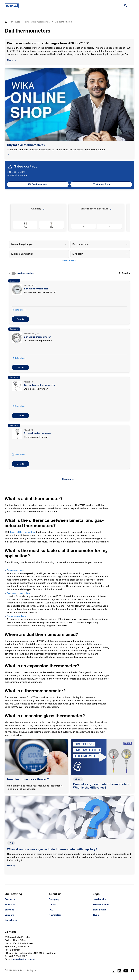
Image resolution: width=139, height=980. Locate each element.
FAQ (11, 843)
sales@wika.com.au (18, 175)
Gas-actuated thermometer (39, 385)
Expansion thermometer (38, 433)
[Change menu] (132, 6)
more (12, 866)
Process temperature (19, 593)
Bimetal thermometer (36, 289)
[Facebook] (133, 971)
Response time (15, 570)
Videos (78, 779)
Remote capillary (16, 616)
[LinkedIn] (119, 971)
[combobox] (39, 244)
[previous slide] (126, 217)
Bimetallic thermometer (37, 337)
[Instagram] (113, 971)
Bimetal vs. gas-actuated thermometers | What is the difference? (102, 786)
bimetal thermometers (23, 532)
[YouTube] (126, 971)
